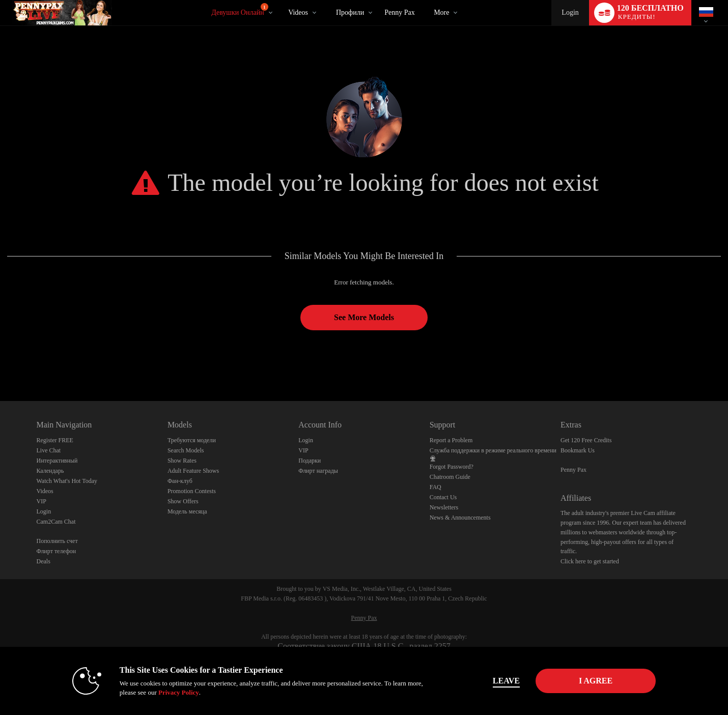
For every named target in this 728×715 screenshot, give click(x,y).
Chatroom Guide (450, 477)
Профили (350, 12)
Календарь (50, 471)
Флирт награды (318, 471)
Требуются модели (192, 440)
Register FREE (55, 440)
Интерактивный (57, 461)
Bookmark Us (578, 450)
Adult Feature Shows (193, 471)
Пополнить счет (57, 541)
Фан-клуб (180, 481)
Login (570, 12)
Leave (506, 681)
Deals (44, 561)
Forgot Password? (452, 467)
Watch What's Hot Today (67, 481)
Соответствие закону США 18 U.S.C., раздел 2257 (364, 646)
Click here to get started (590, 561)
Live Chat (49, 450)
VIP (41, 501)
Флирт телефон (57, 551)
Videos (298, 12)
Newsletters (444, 507)
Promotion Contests (192, 491)
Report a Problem (451, 440)
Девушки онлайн (240, 10)
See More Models (364, 317)
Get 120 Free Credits (586, 440)
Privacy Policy (179, 692)
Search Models (186, 450)
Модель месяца (187, 511)
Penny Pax (400, 12)
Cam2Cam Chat (56, 522)
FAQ (436, 487)
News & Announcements (460, 518)
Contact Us (443, 497)
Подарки (310, 461)
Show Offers (183, 501)
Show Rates (182, 461)
